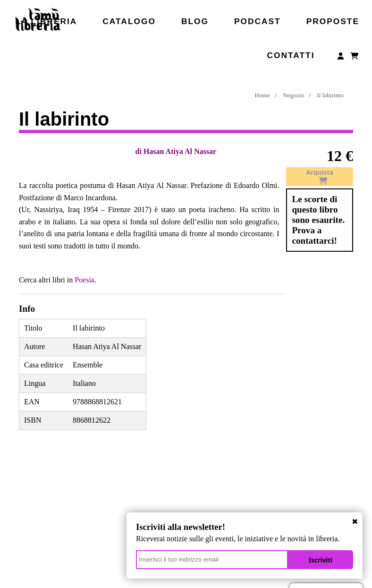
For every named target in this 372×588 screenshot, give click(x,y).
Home (263, 95)
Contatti (291, 55)
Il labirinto (330, 95)
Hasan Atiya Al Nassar (180, 151)
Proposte (333, 21)
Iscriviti (321, 560)
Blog (195, 21)
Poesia (85, 280)
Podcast (258, 21)
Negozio (293, 95)
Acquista (320, 177)
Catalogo (129, 21)
